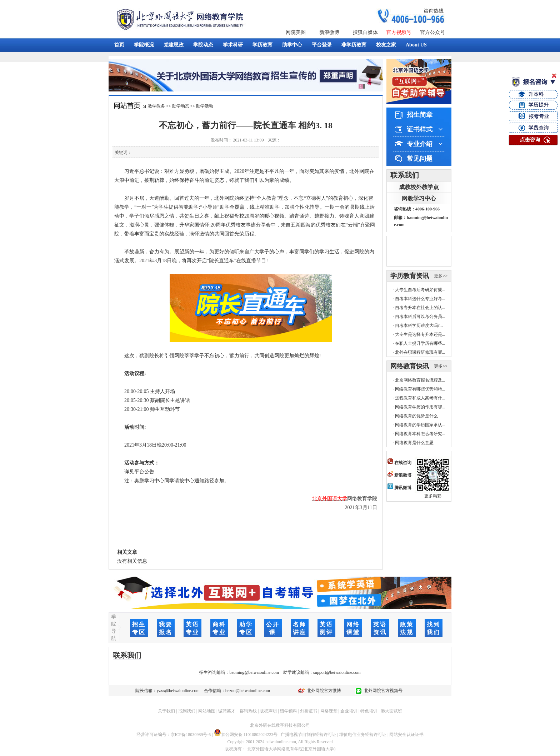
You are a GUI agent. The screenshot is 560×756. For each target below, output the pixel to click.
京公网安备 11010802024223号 (246, 735)
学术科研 (233, 45)
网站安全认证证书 (406, 735)
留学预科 (289, 711)
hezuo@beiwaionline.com (248, 691)
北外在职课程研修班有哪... (420, 352)
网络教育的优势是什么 (416, 416)
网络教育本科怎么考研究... (420, 434)
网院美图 (296, 32)
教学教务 (156, 106)
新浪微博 (329, 32)
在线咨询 (399, 463)
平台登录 (322, 45)
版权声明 (268, 711)
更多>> (441, 276)
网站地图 (207, 711)
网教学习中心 (419, 198)
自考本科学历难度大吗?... (419, 325)
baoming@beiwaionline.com (254, 672)
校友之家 (386, 45)
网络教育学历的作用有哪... (420, 407)
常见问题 (420, 159)
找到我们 (187, 711)
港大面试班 (391, 711)
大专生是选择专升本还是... (420, 334)
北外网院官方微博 (323, 691)
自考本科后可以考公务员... (420, 317)
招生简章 (420, 115)
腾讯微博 (399, 488)
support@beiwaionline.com (337, 672)
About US (416, 45)
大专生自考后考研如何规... (420, 290)
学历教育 (262, 45)
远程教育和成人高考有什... (420, 398)
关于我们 (166, 711)
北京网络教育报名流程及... (420, 380)
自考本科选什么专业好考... (420, 299)
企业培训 (349, 711)
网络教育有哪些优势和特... (420, 389)
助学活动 (205, 106)
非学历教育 (354, 45)
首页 (119, 45)
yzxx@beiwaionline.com (178, 691)
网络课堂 (329, 711)
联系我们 (405, 175)
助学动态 (181, 106)
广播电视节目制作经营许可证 (309, 735)
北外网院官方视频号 (382, 691)
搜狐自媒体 (365, 32)
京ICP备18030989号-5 (191, 735)
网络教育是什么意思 (414, 443)
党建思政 (174, 45)
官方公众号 (432, 32)
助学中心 (292, 45)
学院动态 (203, 45)
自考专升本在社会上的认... (420, 308)
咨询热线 (434, 11)
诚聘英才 (227, 711)
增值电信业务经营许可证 (363, 735)
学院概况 (144, 45)
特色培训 (369, 711)
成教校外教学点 (419, 187)
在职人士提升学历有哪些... (420, 343)
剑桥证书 (309, 711)
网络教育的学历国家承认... (420, 425)
